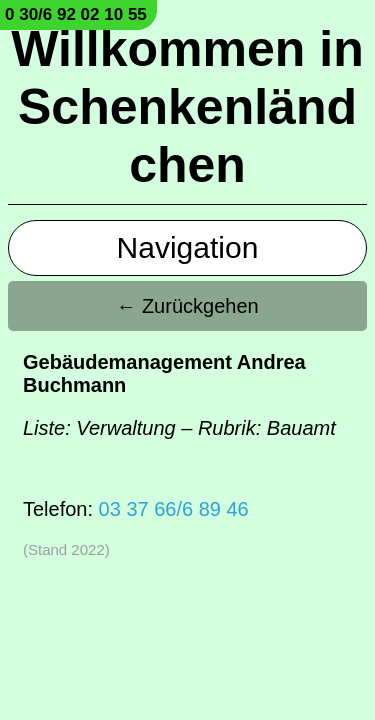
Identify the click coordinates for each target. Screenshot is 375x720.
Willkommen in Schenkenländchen (187, 107)
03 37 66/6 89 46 (174, 509)
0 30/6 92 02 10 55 (76, 14)
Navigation (188, 247)
